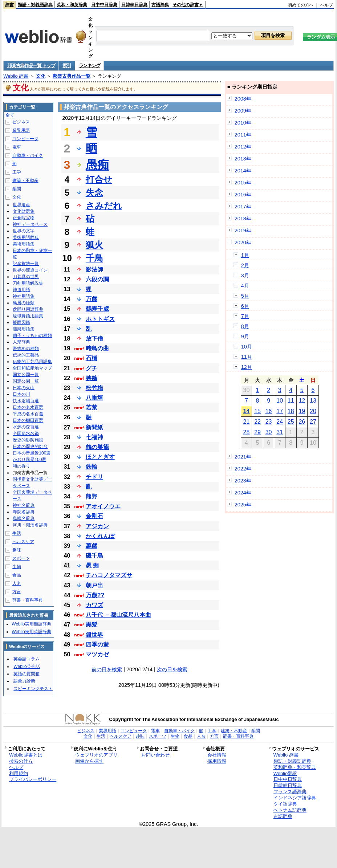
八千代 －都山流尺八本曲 (118, 615)
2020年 (243, 243)
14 (247, 411)
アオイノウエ (103, 506)
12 (302, 401)
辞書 (9, 5)
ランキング (90, 66)
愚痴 (97, 165)
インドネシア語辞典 (295, 798)
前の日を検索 (107, 669)
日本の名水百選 (28, 407)
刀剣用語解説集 (28, 283)
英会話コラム (27, 659)
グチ (92, 368)
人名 (17, 583)
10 (280, 401)
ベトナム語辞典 (290, 810)
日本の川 (21, 394)
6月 (245, 306)
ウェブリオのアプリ (96, 755)
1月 (245, 255)
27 (313, 422)
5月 (245, 296)
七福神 (94, 437)
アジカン (97, 526)
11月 (247, 357)
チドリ (94, 477)
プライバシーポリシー (33, 779)
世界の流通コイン (30, 270)
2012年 (243, 147)
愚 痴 (92, 565)
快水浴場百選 (26, 401)
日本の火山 (24, 388)
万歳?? (95, 595)
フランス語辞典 (290, 792)
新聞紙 (94, 427)
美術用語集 (24, 244)
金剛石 (94, 516)
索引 (67, 66)
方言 (17, 592)
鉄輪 (92, 467)
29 (257, 432)
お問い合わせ (155, 755)
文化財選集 (24, 211)
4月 (245, 286)
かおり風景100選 (29, 460)
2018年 (243, 219)
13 (313, 401)
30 (269, 432)
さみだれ (104, 206)
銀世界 (94, 635)
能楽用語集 (24, 329)
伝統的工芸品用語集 (32, 362)
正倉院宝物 (24, 218)
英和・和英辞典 (72, 5)
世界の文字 (24, 231)
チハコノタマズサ (109, 575)
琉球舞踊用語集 (28, 316)
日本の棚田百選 (28, 420)
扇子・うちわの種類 (32, 335)
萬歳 (92, 546)
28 (247, 432)
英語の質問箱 (27, 674)
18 (291, 411)
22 (257, 422)
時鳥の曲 (97, 348)
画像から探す (89, 761)
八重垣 (94, 398)
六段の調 (97, 279)
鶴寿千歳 (97, 309)
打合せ (99, 180)
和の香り (21, 466)
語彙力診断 (24, 681)
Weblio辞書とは (26, 755)
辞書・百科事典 (28, 600)
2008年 (243, 99)
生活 (17, 533)
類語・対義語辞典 (35, 5)
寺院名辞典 (24, 512)
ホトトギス (100, 319)
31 (280, 432)
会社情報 (217, 755)
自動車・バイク (28, 155)
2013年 (243, 159)
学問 (17, 189)
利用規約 (19, 773)
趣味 (17, 550)
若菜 (92, 407)
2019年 (243, 231)
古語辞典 (160, 5)
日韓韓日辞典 (134, 5)
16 (269, 411)
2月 (245, 265)
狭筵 (92, 378)
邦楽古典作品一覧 (72, 76)
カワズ (94, 605)
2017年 (243, 207)
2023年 (243, 481)
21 (247, 422)
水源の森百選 (26, 427)
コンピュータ (25, 139)
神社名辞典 (24, 505)
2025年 (243, 505)
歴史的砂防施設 (28, 440)
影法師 (94, 270)
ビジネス (21, 122)
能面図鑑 (21, 322)
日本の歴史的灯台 (30, 447)
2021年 (243, 457)
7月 (245, 316)
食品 (17, 575)
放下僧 (94, 339)
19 (302, 411)
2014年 (243, 171)
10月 (247, 347)
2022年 (243, 469)
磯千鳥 (94, 556)
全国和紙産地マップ (32, 368)
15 (257, 411)
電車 (17, 147)
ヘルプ (326, 5)
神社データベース (30, 224)
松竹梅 (94, 388)
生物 (17, 567)
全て (10, 115)
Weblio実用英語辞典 (31, 632)
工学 (17, 172)
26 (302, 422)
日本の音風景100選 (32, 453)
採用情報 (217, 761)
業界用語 (21, 130)
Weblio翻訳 (285, 773)
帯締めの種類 (26, 349)
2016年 (243, 195)
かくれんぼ (100, 536)
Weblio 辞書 (16, 76)
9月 (245, 337)
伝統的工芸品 (26, 355)
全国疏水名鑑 (26, 433)
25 (291, 422)
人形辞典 (21, 342)
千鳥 (94, 258)
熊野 (92, 496)
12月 (247, 367)
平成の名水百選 (28, 414)
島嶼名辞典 (24, 518)
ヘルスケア (23, 542)
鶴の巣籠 (97, 447)
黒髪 (92, 625)
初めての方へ (301, 5)
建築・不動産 (25, 180)
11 (291, 401)
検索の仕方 (21, 761)
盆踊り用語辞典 (28, 309)
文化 (41, 76)
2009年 (243, 111)
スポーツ (21, 558)
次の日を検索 (172, 669)
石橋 (92, 358)
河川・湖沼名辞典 (30, 525)
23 (269, 422)
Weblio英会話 (27, 667)
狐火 (94, 245)
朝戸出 (94, 585)
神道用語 (21, 290)
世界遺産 (21, 205)
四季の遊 (97, 645)
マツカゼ (97, 654)
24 (280, 422)
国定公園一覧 (26, 381)
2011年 (243, 135)
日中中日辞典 (104, 5)
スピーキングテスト (33, 689)
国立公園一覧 (26, 375)
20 (313, 411)
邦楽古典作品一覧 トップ (31, 66)
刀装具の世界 (26, 277)
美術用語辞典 (26, 237)
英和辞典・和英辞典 (295, 767)
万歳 (92, 299)
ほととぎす (100, 457)
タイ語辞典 (285, 804)
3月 (245, 276)
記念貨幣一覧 (26, 264)
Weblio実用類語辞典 (31, 624)
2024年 (243, 493)
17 (280, 411)
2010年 (243, 123)
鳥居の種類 (24, 303)
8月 (245, 326)
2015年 (243, 183)
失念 (94, 193)
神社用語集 (24, 296)
